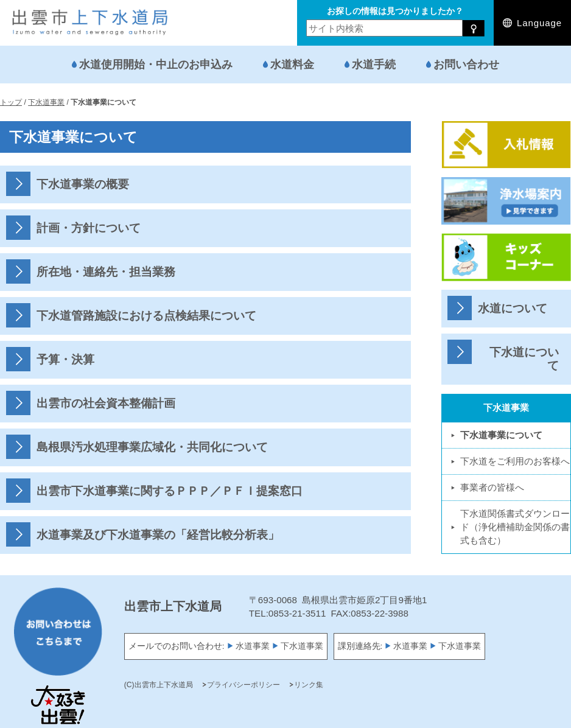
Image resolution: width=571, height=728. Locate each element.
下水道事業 (302, 646)
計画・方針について (89, 228)
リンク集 (309, 685)
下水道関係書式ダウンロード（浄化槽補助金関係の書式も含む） (515, 527)
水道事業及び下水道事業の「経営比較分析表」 (158, 535)
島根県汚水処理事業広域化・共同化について (152, 447)
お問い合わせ (466, 64)
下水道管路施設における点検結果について (146, 316)
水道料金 (292, 64)
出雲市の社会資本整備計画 (106, 403)
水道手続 (374, 64)
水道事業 (253, 646)
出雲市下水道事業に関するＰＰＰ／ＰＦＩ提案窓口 (170, 491)
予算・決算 (65, 359)
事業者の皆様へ (492, 487)
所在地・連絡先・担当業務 (106, 272)
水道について (513, 308)
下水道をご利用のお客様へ (515, 461)
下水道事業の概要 (83, 184)
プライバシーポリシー (243, 685)
